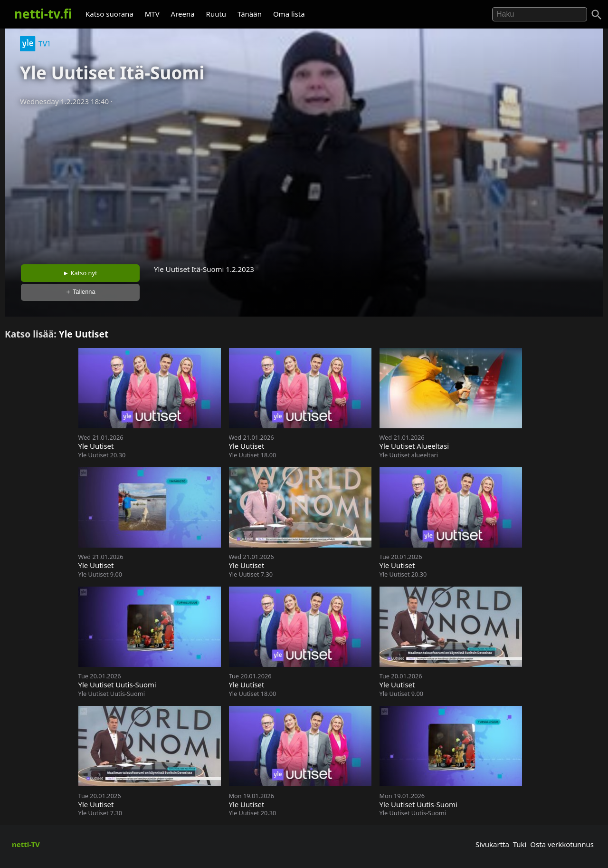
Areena (183, 14)
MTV (152, 14)
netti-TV (26, 844)
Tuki (520, 844)
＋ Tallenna (80, 292)
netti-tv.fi (43, 14)
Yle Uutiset (84, 334)
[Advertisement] (304, 182)
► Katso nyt (80, 273)
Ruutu (216, 14)
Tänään (250, 14)
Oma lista (289, 14)
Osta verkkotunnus (562, 844)
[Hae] (540, 14)
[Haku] (597, 15)
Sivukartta (492, 844)
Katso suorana (109, 14)
